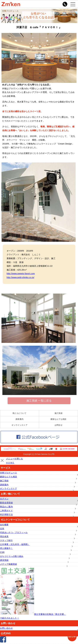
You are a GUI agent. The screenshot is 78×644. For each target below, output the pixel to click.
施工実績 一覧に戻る (39, 401)
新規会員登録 (6, 503)
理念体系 (4, 536)
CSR (2, 552)
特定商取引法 (6, 515)
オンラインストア (19, 425)
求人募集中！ (6, 548)
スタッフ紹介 (6, 540)
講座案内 (19, 419)
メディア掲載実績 (9, 564)
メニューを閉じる (14, 459)
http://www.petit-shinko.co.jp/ (21, 277)
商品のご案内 (6, 507)
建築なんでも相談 (58, 419)
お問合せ (58, 425)
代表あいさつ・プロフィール (14, 532)
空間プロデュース (9, 473)
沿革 (2, 529)
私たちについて (19, 413)
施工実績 (58, 413)
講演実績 (4, 560)
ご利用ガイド (6, 511)
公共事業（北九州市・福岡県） (15, 544)
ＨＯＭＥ (10, 463)
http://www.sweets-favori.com (21, 274)
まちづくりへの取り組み (12, 556)
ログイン (4, 499)
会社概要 (4, 525)
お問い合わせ (6, 628)
